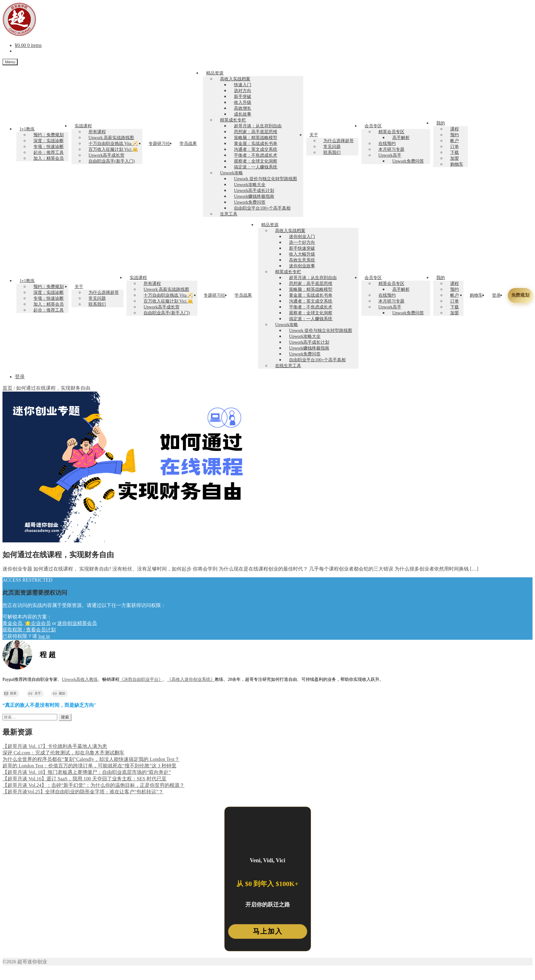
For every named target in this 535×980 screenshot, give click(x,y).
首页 (7, 388)
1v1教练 (27, 129)
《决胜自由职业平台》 (141, 679)
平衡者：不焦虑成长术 (256, 155)
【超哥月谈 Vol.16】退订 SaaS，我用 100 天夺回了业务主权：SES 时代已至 (84, 779)
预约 (455, 135)
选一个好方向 (302, 242)
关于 (314, 135)
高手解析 (401, 138)
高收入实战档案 (235, 79)
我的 (441, 123)
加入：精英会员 (49, 158)
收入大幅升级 (302, 254)
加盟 (455, 158)
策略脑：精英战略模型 (256, 138)
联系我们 (332, 153)
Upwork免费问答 (250, 202)
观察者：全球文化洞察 (256, 161)
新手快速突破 (302, 248)
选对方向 (243, 91)
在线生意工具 (288, 366)
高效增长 (243, 108)
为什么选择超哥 (339, 141)
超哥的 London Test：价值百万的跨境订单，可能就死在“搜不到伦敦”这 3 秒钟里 (89, 766)
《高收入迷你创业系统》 (191, 679)
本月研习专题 (391, 149)
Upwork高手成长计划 (254, 191)
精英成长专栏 (233, 120)
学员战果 (188, 144)
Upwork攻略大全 (250, 185)
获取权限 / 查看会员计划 (29, 630)
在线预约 (387, 144)
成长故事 (243, 114)
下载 (455, 153)
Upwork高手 (390, 155)
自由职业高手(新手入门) (112, 161)
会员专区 (373, 126)
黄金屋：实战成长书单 (256, 144)
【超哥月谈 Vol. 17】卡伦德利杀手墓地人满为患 (55, 746)
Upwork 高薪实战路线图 (111, 138)
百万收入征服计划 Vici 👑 (113, 149)
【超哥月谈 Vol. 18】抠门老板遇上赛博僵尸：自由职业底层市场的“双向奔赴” (87, 772)
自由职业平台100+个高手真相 (262, 208)
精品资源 (215, 73)
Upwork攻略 (231, 173)
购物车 (457, 164)
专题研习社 (159, 144)
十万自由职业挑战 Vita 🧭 (113, 144)
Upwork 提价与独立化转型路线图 (265, 179)
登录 (496, 295)
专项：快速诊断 (49, 147)
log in (44, 636)
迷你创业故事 (302, 266)
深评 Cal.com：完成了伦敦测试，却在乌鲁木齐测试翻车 (63, 753)
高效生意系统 (302, 260)
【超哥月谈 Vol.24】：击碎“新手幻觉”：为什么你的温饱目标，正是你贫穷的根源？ (93, 785)
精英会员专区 (391, 132)
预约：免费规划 (49, 135)
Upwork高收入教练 (80, 679)
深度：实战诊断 (49, 141)
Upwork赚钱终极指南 (254, 196)
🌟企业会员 (38, 623)
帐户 (455, 141)
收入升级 (243, 102)
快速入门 (243, 85)
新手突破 (243, 97)
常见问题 (332, 147)
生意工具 (229, 214)
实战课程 (83, 126)
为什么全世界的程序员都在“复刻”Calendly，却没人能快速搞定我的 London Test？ (91, 759)
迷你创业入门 (302, 237)
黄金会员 (12, 623)
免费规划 (520, 295)
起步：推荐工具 (49, 153)
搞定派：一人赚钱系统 (256, 167)
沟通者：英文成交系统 (256, 149)
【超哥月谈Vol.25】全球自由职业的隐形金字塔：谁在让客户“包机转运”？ (83, 792)
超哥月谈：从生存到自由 (258, 126)
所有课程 (97, 132)
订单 (455, 147)
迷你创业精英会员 (77, 623)
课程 (455, 129)
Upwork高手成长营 (106, 155)
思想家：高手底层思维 (256, 132)
